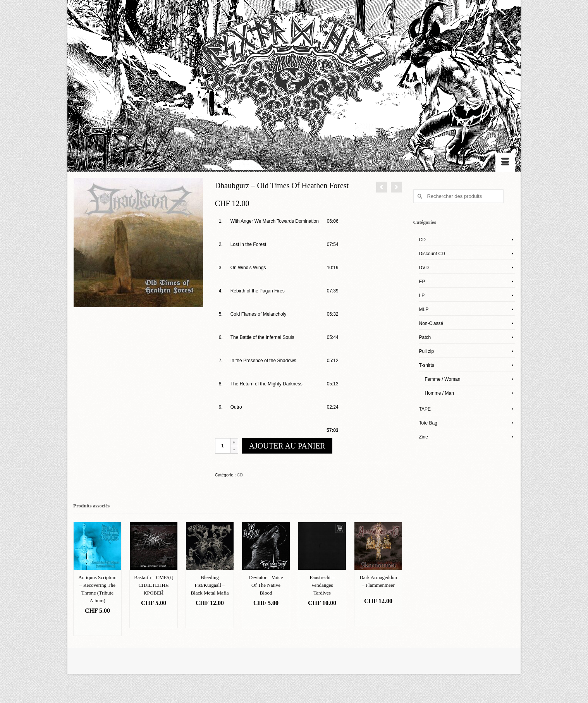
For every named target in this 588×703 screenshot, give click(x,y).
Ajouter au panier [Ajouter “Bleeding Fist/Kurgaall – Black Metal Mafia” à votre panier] (210, 618)
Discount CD (432, 254)
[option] (97, 579)
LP (422, 296)
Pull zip (427, 351)
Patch (425, 337)
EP (422, 282)
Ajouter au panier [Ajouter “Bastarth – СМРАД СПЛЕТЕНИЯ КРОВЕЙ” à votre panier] (154, 618)
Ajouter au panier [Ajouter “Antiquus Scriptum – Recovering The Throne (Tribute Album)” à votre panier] (97, 626)
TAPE (425, 409)
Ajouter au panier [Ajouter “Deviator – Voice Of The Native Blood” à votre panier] (266, 618)
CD (240, 475)
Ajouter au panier (287, 446)
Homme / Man (439, 393)
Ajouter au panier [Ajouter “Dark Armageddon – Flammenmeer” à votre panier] (378, 616)
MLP (424, 309)
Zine (424, 437)
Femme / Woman (443, 379)
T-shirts (427, 365)
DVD (424, 268)
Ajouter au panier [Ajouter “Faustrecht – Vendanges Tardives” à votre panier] (322, 618)
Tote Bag (428, 423)
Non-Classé (431, 323)
